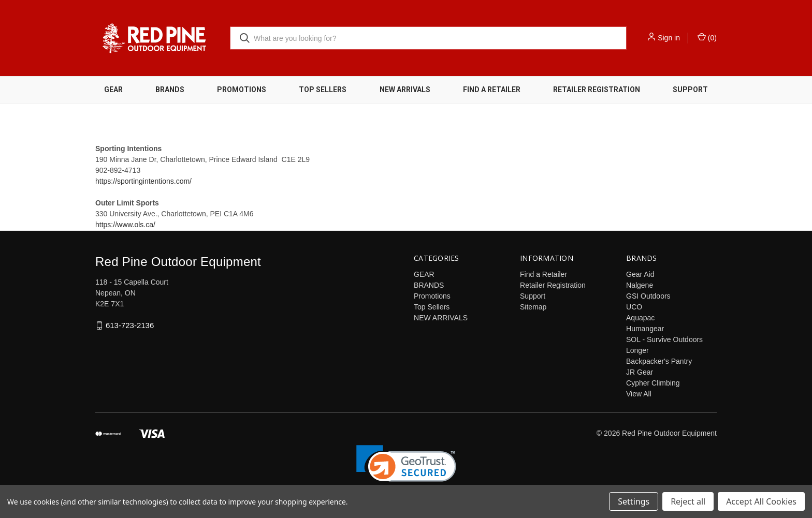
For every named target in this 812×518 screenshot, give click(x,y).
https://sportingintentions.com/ (143, 181)
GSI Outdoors (648, 296)
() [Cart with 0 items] (707, 37)
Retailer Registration (597, 90)
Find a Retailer (492, 90)
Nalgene (640, 285)
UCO (634, 307)
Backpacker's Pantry (659, 361)
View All (639, 394)
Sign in (669, 38)
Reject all (688, 501)
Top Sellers (323, 90)
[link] (406, 470)
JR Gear (640, 372)
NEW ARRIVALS (405, 90)
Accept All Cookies (761, 501)
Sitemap (533, 307)
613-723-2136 (130, 325)
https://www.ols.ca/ (125, 225)
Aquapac (640, 318)
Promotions (242, 90)
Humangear (645, 329)
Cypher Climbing (653, 383)
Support (690, 90)
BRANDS (170, 90)
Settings (634, 501)
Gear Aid (640, 274)
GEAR (113, 90)
